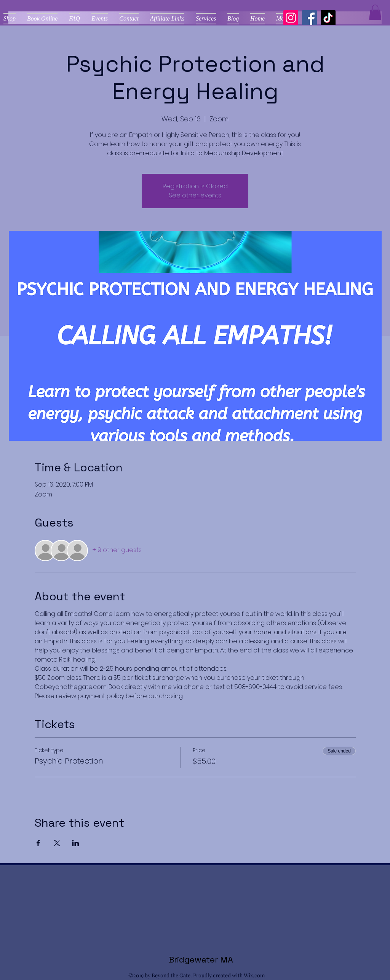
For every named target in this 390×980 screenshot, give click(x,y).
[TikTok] (328, 18)
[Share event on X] (57, 843)
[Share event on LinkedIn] (76, 843)
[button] (375, 12)
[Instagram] (291, 18)
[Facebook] (309, 18)
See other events (195, 195)
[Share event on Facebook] (38, 843)
